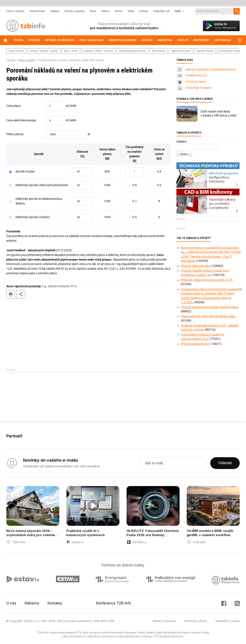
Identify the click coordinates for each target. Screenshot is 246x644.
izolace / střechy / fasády (44, 51)
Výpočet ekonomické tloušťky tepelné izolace (210, 307)
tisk (11, 294)
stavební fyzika (205, 51)
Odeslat (225, 463)
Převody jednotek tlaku (196, 266)
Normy (119, 11)
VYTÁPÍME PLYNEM (198, 88)
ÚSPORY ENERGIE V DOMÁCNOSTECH (211, 70)
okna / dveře (71, 51)
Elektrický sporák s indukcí (33, 217)
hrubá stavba (16, 51)
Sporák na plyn (25, 171)
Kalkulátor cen (162, 11)
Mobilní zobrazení (164, 621)
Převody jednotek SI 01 (196, 344)
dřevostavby (159, 51)
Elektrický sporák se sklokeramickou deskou (39, 201)
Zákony (105, 11)
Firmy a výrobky (15, 11)
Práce (93, 11)
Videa (131, 11)
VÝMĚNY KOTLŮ (196, 76)
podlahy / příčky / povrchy (98, 51)
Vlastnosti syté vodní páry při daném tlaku (208, 316)
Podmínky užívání (196, 621)
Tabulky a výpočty (74, 11)
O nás (11, 603)
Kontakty (55, 603)
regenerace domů (181, 51)
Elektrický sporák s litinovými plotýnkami (42, 185)
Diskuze (55, 11)
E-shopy (144, 11)
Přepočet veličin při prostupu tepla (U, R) (207, 280)
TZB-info (11, 60)
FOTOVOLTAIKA (196, 82)
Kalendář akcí (37, 11)
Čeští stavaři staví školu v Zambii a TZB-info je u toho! (219, 113)
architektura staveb (230, 51)
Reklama (32, 603)
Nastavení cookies (228, 621)
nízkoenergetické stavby (132, 51)
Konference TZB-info (114, 603)
